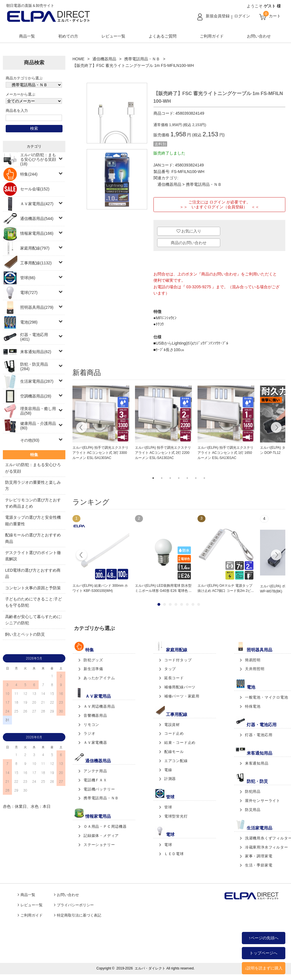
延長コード (174, 678)
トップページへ (263, 953)
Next (276, 428)
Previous (82, 428)
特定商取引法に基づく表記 (79, 915)
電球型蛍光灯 (176, 816)
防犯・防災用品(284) (34, 367)
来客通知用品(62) (36, 352)
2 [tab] (162, 478)
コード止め (174, 733)
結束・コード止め (180, 743)
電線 (168, 770)
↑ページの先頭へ (264, 938)
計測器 (170, 779)
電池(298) (29, 322)
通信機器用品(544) (37, 219)
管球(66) (28, 278)
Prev (82, 556)
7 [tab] (204, 478)
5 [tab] (187, 478)
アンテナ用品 (95, 771)
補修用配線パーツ (180, 687)
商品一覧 (27, 36)
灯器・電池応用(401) (34, 337)
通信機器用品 (104, 59)
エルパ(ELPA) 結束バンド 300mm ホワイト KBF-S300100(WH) (100, 588)
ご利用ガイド (212, 36)
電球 (168, 845)
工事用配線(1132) (36, 263)
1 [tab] (153, 478)
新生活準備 (93, 669)
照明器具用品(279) (37, 307)
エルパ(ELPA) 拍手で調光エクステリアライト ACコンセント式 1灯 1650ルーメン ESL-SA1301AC (225, 453)
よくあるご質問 (163, 36)
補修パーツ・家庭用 (182, 696)
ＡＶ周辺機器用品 (99, 706)
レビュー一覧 (113, 36)
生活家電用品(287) (37, 381)
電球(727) (29, 293)
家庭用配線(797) (35, 248)
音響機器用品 (95, 716)
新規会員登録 (218, 16)
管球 (168, 807)
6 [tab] (196, 478)
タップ (170, 669)
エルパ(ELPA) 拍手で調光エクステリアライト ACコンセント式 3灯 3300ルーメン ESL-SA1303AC (100, 453)
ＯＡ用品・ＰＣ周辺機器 (105, 826)
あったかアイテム (99, 678)
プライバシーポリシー (75, 905)
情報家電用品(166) (37, 233)
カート (275, 16)
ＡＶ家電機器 (95, 743)
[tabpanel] (101, 423)
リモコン (91, 725)
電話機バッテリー (99, 789)
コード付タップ (178, 660)
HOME (78, 59)
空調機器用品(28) (36, 396)
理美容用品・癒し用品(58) (38, 411)
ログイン (242, 16)
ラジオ (89, 733)
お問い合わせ (259, 36)
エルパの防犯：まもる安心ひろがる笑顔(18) (38, 159)
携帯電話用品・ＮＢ (142, 59)
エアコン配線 (176, 761)
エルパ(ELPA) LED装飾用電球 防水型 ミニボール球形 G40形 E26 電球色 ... (163, 588)
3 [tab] (170, 478)
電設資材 (172, 725)
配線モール (174, 752)
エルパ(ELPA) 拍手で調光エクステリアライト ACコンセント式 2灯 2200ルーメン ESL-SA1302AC (163, 453)
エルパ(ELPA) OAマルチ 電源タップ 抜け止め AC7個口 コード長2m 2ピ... (226, 588)
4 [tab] (179, 478)
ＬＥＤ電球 (174, 854)
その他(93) (30, 440)
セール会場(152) (35, 189)
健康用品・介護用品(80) (38, 426)
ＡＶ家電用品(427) (37, 204)
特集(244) (29, 174)
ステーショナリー (99, 845)
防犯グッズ (93, 660)
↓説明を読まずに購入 (264, 968)
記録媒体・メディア (101, 836)
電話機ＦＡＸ (95, 780)
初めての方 (68, 36)
